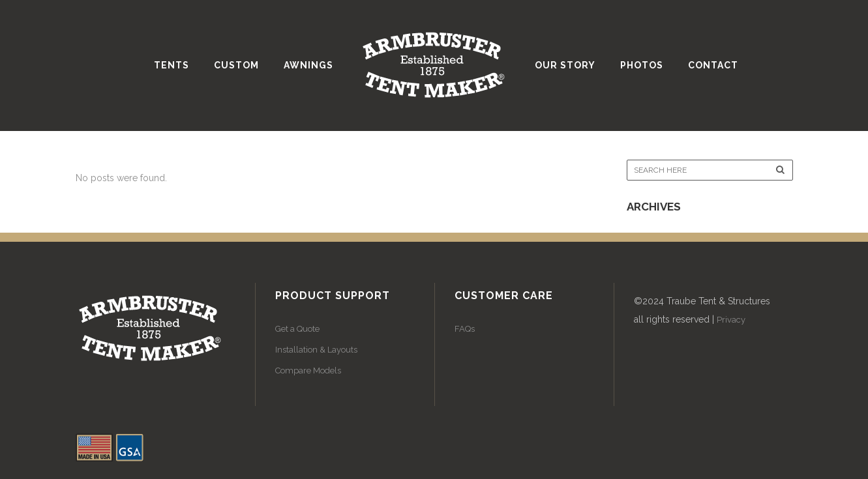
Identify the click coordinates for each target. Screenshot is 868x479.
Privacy (731, 320)
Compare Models (308, 370)
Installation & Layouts (316, 350)
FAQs (465, 329)
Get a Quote (297, 329)
